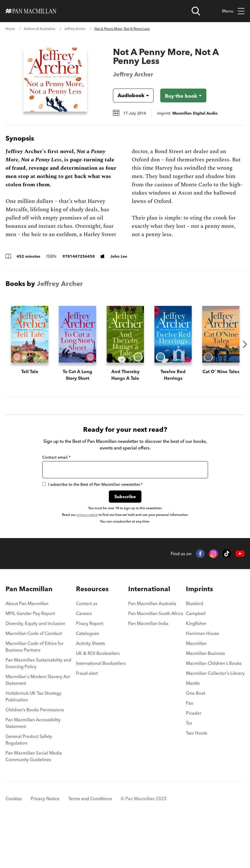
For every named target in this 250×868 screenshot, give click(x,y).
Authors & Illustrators (40, 29)
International (149, 634)
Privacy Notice (45, 844)
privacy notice (87, 560)
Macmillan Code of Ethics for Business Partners (35, 692)
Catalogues (87, 678)
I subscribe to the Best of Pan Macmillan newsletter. (92, 529)
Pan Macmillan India (148, 668)
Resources (92, 634)
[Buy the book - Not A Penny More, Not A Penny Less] (183, 95)
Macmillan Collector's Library (215, 718)
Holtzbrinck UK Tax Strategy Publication (33, 742)
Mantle (193, 728)
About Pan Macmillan (27, 649)
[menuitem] (39, 650)
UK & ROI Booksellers (98, 698)
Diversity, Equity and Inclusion (35, 668)
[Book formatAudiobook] (129, 95)
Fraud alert (87, 718)
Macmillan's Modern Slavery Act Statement (38, 725)
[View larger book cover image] (55, 80)
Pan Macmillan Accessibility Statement (33, 768)
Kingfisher (196, 668)
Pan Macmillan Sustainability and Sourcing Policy (38, 708)
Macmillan (196, 688)
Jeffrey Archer (75, 29)
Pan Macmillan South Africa (156, 658)
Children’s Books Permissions (35, 755)
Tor (189, 768)
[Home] (31, 11)
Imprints (199, 634)
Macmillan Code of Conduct (34, 678)
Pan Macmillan (29, 634)
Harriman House (202, 678)
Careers (84, 658)
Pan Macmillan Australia (152, 649)
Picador (194, 758)
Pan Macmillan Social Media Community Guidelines (34, 801)
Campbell (196, 658)
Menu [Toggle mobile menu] (233, 11)
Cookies (14, 844)
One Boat (196, 738)
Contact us (87, 649)
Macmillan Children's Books (214, 708)
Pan (190, 748)
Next (245, 344)
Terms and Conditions (90, 844)
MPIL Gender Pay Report (30, 658)
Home (10, 29)
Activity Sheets (90, 688)
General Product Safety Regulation (29, 785)
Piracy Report (90, 668)
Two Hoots (197, 778)
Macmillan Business (205, 698)
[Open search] (196, 11)
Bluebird (194, 649)
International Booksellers (101, 708)
